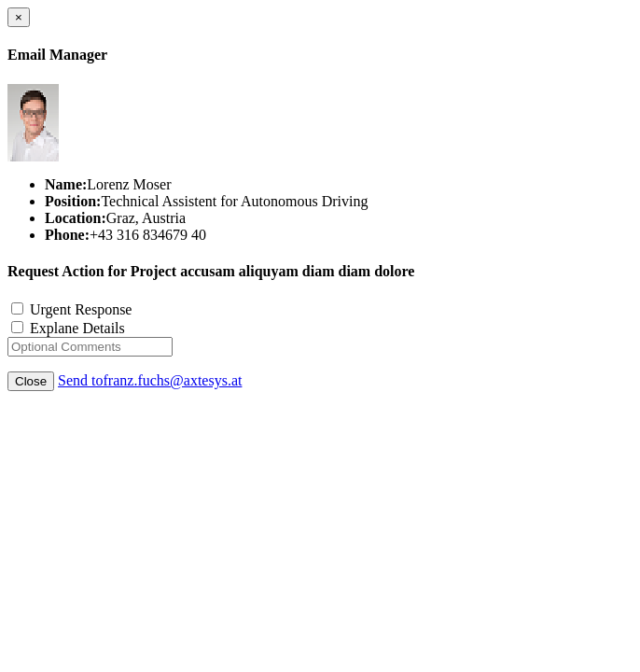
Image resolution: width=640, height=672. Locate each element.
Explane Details (68, 328)
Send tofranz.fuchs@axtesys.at (150, 380)
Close (31, 381)
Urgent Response (71, 309)
